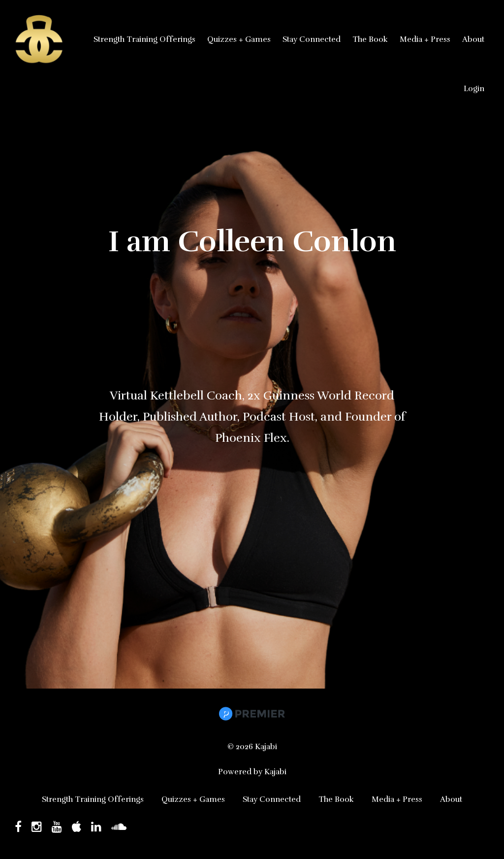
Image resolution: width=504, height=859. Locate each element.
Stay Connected (312, 39)
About (473, 39)
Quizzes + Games (239, 39)
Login (474, 89)
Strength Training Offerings (144, 39)
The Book (370, 39)
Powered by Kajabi (252, 772)
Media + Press (425, 39)
